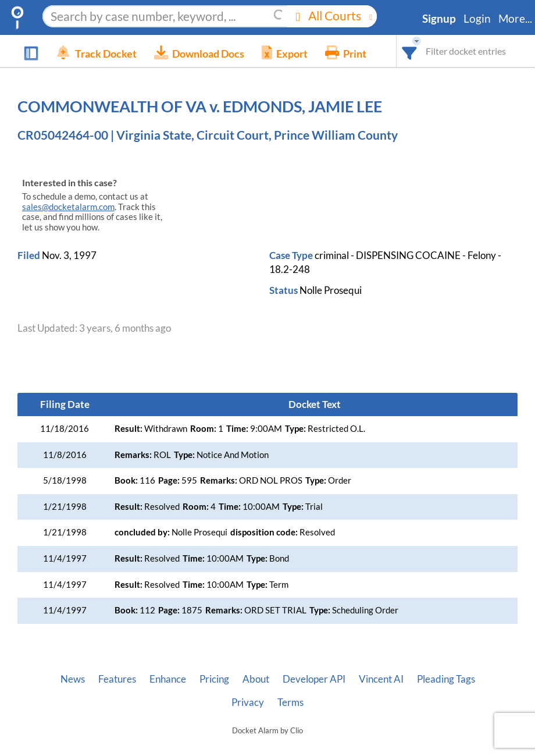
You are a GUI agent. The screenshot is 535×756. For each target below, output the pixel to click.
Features (117, 679)
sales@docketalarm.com (68, 207)
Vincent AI (381, 679)
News (73, 679)
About (256, 679)
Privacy (248, 702)
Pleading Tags (446, 679)
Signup (439, 19)
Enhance (168, 679)
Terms (290, 702)
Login (477, 19)
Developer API (314, 679)
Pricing (214, 679)
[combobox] (410, 51)
